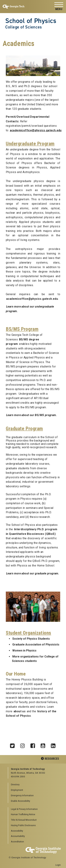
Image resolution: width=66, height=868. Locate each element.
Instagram (24, 745)
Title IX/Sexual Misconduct (24, 820)
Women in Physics (24, 651)
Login (58, 865)
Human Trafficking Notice (23, 814)
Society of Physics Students (31, 639)
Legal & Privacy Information (24, 809)
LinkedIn (54, 745)
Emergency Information (22, 795)
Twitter (14, 745)
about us (20, 711)
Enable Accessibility (21, 801)
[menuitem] (34, 809)
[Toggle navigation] (59, 7)
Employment (17, 790)
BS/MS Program (22, 329)
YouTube (44, 745)
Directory (15, 784)
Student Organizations (29, 633)
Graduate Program (24, 429)
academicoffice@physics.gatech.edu (32, 299)
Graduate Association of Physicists (36, 645)
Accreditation (17, 841)
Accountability (18, 836)
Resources (52, 759)
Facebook (34, 745)
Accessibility (17, 831)
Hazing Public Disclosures (23, 825)
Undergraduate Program (30, 144)
